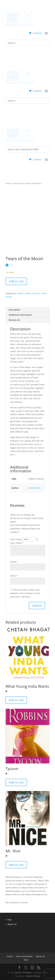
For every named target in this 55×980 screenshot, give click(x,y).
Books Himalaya (23, 972)
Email (14, 576)
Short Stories (18, 183)
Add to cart (16, 281)
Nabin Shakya (33, 976)
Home (8, 183)
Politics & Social (33, 293)
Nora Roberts (34, 488)
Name (14, 562)
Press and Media (24, 956)
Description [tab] (14, 310)
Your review (17, 543)
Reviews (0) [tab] (14, 320)
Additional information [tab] (20, 315)
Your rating (16, 539)
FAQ (10, 920)
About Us (12, 924)
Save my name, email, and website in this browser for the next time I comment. (25, 593)
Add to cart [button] (16, 700)
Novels (20, 293)
